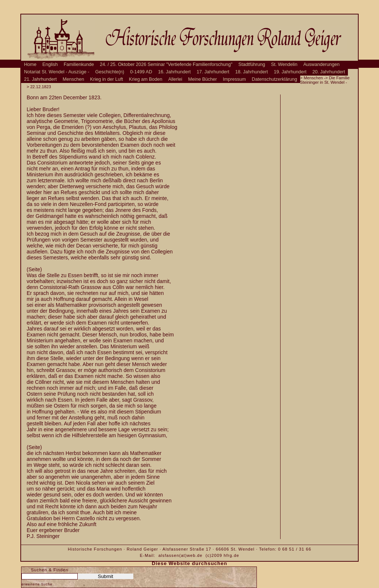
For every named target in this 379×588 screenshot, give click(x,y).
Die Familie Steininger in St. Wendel (325, 80)
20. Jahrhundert (329, 72)
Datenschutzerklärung (274, 79)
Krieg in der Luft (106, 79)
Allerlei (175, 79)
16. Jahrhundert (174, 72)
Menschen (73, 79)
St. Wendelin (284, 64)
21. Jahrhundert (40, 79)
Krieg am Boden (145, 79)
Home (30, 64)
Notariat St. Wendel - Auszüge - (57, 72)
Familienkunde (79, 64)
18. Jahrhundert (252, 72)
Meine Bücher (202, 79)
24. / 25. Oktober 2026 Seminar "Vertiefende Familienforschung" (166, 64)
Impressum (234, 79)
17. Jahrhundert (213, 72)
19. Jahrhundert (290, 72)
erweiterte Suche (37, 584)
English (50, 64)
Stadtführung (252, 64)
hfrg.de (231, 555)
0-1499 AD (141, 72)
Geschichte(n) (110, 72)
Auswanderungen (321, 64)
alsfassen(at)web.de (180, 555)
